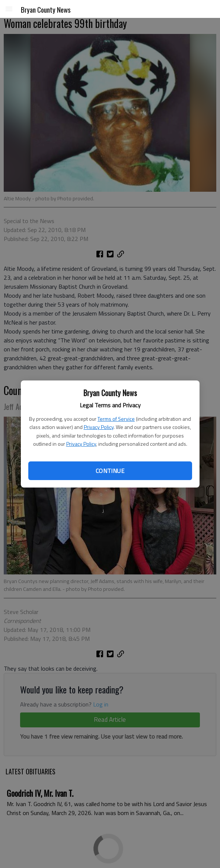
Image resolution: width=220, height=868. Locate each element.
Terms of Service (116, 419)
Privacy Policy (99, 427)
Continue (110, 471)
